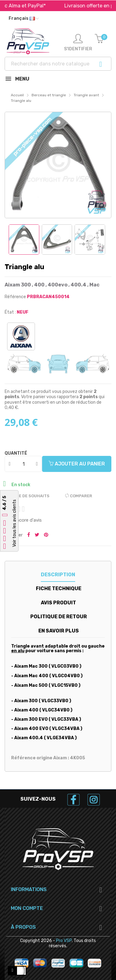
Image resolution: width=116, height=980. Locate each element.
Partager (29, 535)
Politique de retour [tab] (59, 617)
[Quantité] (24, 464)
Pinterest (46, 535)
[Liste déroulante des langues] (24, 19)
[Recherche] (58, 64)
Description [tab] (58, 575)
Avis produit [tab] (58, 603)
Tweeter (37, 535)
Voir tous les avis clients (14, 523)
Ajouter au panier (77, 464)
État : (10, 312)
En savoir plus (59, 631)
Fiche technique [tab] (59, 588)
